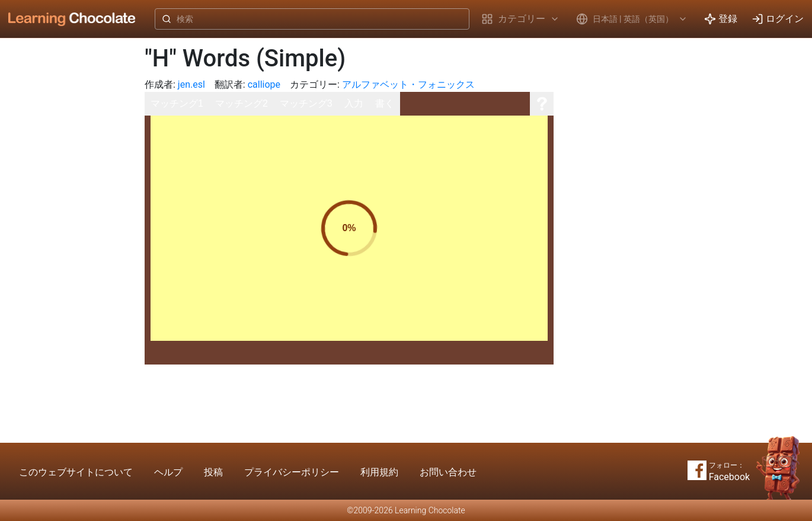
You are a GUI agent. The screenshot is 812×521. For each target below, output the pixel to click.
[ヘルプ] (542, 104)
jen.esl (191, 84)
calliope (264, 84)
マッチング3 (306, 103)
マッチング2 (242, 103)
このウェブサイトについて (76, 472)
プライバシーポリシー (292, 472)
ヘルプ (168, 472)
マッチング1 (177, 103)
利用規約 (379, 472)
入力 (354, 103)
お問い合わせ (448, 472)
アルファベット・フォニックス (408, 84)
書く (385, 103)
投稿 (213, 472)
